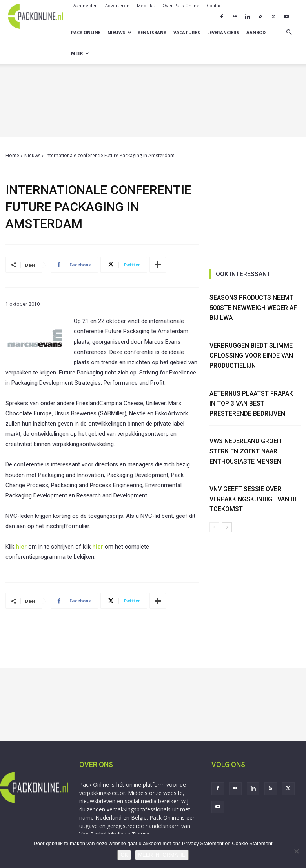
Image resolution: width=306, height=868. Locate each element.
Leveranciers (223, 32)
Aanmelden (86, 5)
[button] (289, 32)
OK (124, 855)
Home (12, 155)
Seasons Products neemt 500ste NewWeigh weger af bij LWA (253, 308)
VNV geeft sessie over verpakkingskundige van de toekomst (254, 499)
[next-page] (227, 527)
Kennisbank (152, 32)
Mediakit (146, 5)
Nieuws (119, 32)
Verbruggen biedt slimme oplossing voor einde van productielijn (251, 356)
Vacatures (187, 32)
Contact (215, 5)
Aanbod (256, 32)
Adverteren (117, 5)
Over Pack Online (181, 5)
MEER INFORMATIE (162, 855)
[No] (296, 851)
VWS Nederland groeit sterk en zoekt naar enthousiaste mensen (246, 451)
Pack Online (86, 32)
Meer (80, 53)
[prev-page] (214, 527)
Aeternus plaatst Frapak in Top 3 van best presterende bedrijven (251, 404)
